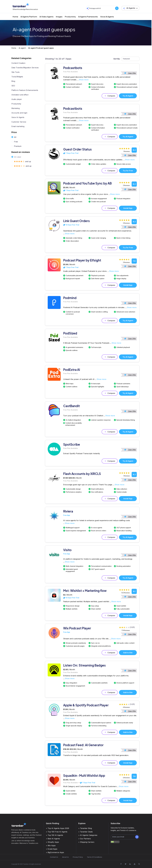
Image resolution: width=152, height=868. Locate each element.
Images (59, 17)
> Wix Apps (51, 846)
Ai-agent (22, 48)
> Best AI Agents (53, 839)
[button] (130, 8)
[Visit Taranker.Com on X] (126, 864)
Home (15, 17)
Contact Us (54, 857)
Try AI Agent (128, 96)
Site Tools (15, 72)
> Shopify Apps (52, 842)
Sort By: (117, 59)
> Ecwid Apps (52, 849)
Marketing (16, 108)
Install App (128, 208)
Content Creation (18, 63)
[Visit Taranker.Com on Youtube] (135, 864)
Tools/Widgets (17, 77)
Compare (110, 96)
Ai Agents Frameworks (88, 17)
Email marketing (18, 126)
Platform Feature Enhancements (25, 90)
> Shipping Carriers (86, 842)
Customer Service (19, 122)
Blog (13, 81)
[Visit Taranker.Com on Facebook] (121, 864)
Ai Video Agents (46, 17)
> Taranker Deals (85, 832)
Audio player (17, 99)
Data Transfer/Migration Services (25, 68)
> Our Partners (85, 839)
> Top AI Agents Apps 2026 (57, 828)
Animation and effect (20, 95)
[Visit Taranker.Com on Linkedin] (130, 864)
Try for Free (128, 171)
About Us (65, 857)
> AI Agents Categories (88, 835)
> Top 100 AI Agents (54, 835)
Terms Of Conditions (95, 857)
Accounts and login (19, 113)
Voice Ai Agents (107, 17)
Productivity (70, 17)
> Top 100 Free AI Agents (57, 832)
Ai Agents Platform (29, 17)
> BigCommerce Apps (55, 852)
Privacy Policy (78, 857)
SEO (13, 86)
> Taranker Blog (85, 828)
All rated (17, 157)
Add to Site (128, 653)
